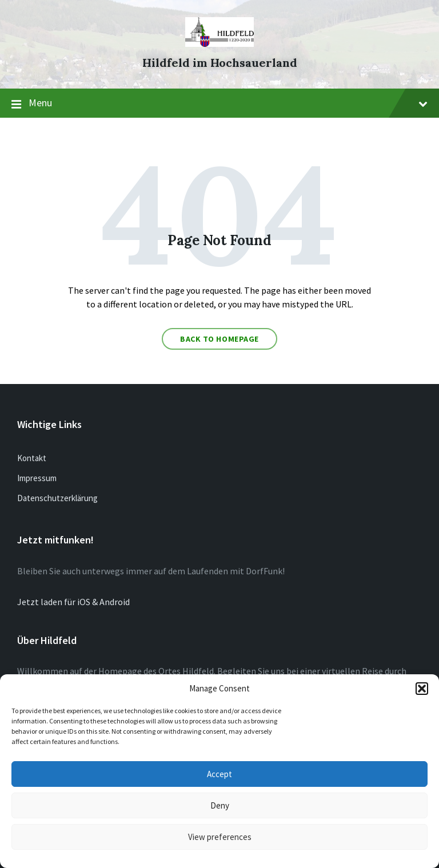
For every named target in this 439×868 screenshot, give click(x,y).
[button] (422, 689)
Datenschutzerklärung (57, 498)
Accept (219, 774)
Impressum (37, 478)
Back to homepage (219, 339)
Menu (219, 103)
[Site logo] (219, 43)
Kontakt (32, 458)
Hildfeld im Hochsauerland (220, 63)
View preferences (220, 837)
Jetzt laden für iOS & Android (73, 602)
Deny (220, 805)
